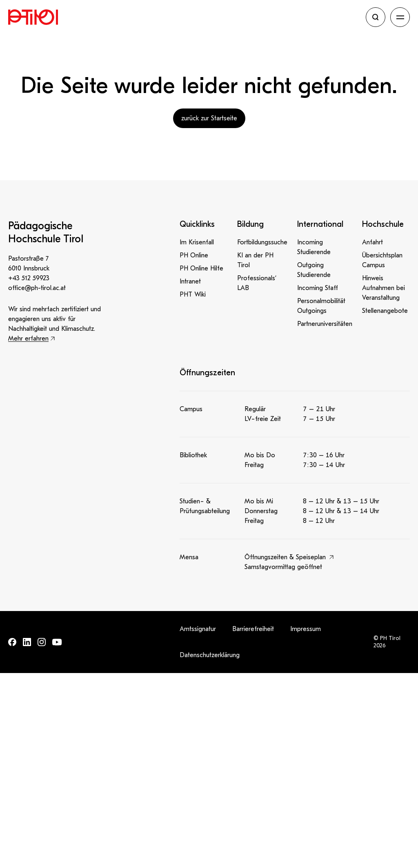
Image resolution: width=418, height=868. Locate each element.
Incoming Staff (318, 288)
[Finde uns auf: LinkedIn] (27, 642)
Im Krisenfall (197, 242)
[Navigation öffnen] (400, 17)
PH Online (194, 255)
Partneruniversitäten (325, 324)
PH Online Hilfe (201, 268)
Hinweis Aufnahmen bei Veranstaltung (384, 288)
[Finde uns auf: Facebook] (12, 642)
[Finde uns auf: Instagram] (42, 642)
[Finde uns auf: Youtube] (57, 642)
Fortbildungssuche (262, 242)
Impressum (306, 629)
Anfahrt (372, 242)
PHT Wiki (193, 294)
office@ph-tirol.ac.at (37, 288)
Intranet (190, 281)
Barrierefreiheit (253, 629)
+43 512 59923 (29, 278)
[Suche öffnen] (376, 17)
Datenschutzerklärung (210, 655)
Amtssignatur (198, 629)
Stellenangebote (385, 311)
